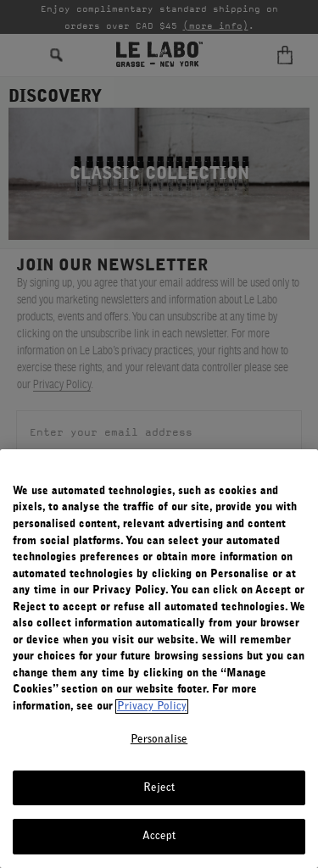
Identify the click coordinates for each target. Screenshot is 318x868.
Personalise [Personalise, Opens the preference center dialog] (159, 740)
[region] (159, 659)
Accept (159, 836)
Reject (159, 788)
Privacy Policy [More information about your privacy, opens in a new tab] (152, 707)
